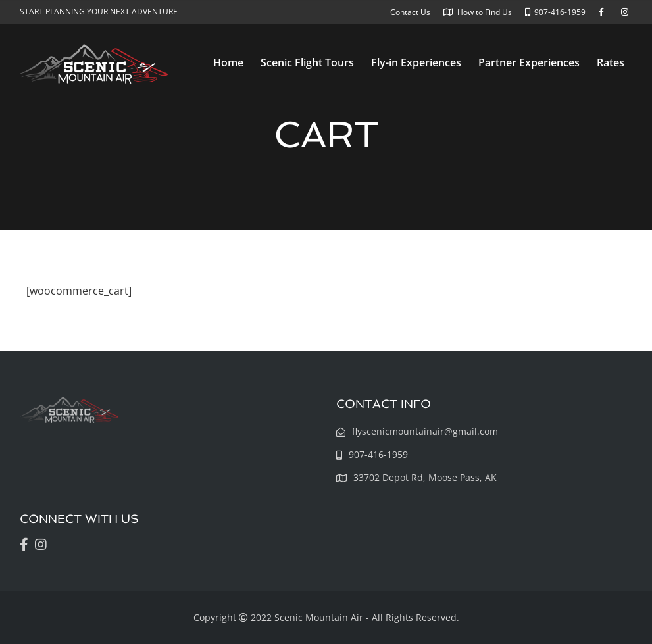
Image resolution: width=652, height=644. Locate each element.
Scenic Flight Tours (307, 62)
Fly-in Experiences (416, 62)
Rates (611, 62)
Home (228, 62)
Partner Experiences (529, 62)
